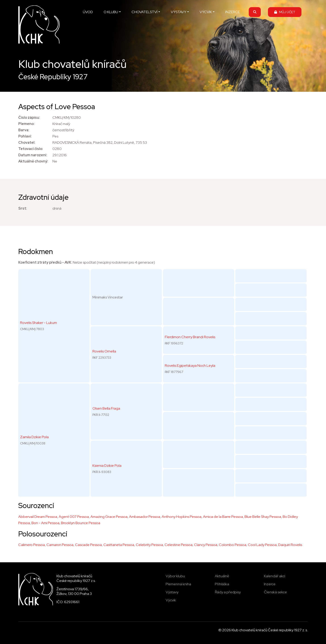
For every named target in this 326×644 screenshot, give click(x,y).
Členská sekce (275, 592)
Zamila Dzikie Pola (34, 437)
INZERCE (233, 12)
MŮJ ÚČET (285, 12)
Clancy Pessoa (206, 545)
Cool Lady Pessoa (262, 545)
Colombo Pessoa (233, 545)
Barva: (24, 130)
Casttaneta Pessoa (119, 545)
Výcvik (171, 600)
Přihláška (222, 584)
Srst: (23, 208)
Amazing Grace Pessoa (109, 517)
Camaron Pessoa (60, 545)
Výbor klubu (175, 576)
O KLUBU (111, 12)
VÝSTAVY (179, 12)
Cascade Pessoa (88, 545)
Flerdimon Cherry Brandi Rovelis (190, 337)
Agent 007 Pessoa (74, 517)
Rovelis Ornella (104, 351)
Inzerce (270, 584)
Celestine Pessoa (179, 545)
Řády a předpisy (228, 592)
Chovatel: (27, 143)
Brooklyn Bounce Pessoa (81, 523)
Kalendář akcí (275, 576)
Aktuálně (222, 576)
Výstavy (172, 592)
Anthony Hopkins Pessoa (182, 517)
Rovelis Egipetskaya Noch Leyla (190, 366)
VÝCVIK (206, 12)
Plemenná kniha (178, 584)
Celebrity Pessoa (149, 545)
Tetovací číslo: (31, 149)
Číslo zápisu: (29, 118)
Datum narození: (33, 155)
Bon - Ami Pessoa (45, 523)
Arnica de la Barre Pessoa (223, 517)
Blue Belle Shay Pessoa (263, 517)
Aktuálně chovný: (33, 161)
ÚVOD (88, 12)
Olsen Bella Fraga (106, 408)
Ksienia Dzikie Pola (107, 466)
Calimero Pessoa (32, 545)
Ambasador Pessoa (145, 517)
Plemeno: (26, 124)
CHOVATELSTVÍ (144, 12)
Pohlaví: (25, 136)
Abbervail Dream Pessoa (38, 517)
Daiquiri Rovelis (290, 545)
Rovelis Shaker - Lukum (39, 323)
